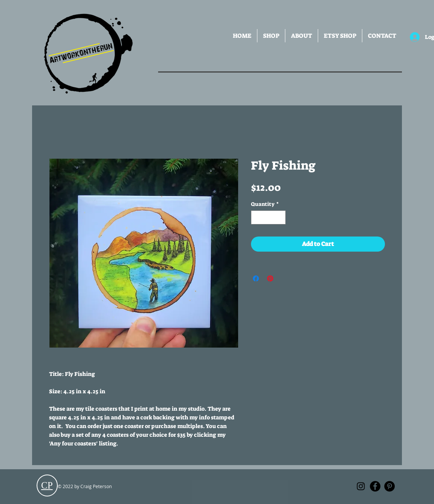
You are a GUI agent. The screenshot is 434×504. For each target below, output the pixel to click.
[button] (271, 36)
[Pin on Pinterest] (270, 278)
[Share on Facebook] (256, 278)
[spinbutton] (268, 217)
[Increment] (280, 217)
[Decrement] (257, 217)
